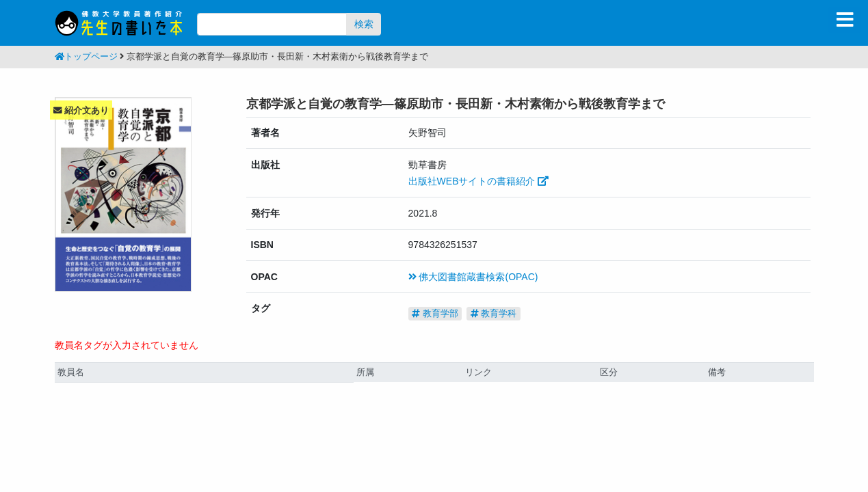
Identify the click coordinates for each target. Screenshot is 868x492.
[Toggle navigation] (845, 20)
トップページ (86, 57)
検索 (364, 24)
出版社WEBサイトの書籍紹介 (479, 181)
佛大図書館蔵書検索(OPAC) (473, 277)
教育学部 (435, 313)
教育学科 (494, 313)
